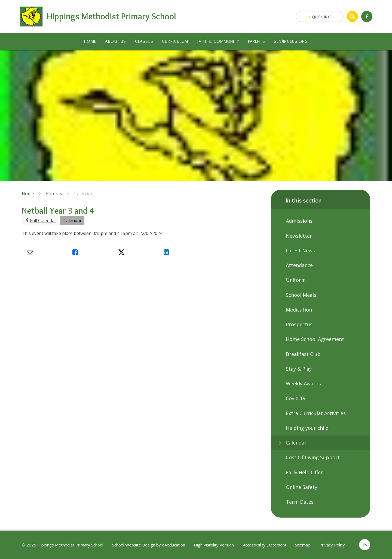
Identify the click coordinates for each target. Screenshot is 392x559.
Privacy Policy (332, 545)
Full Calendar (41, 220)
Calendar (83, 194)
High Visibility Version (214, 545)
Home (28, 194)
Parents (54, 194)
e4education (174, 545)
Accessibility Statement (265, 545)
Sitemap (303, 545)
